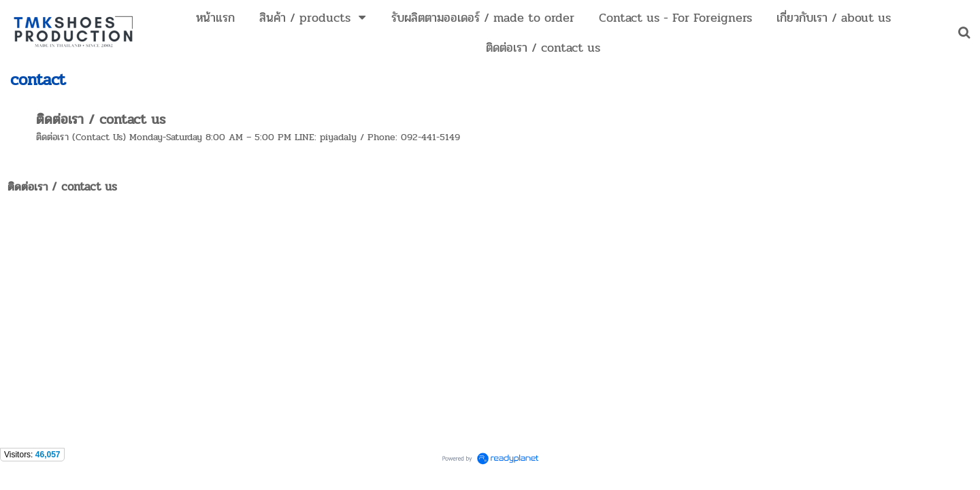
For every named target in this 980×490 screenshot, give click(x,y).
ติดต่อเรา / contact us (101, 119)
